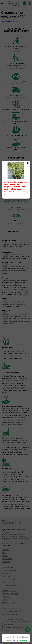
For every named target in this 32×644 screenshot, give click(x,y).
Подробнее (8, 195)
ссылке (16, 640)
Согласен (23, 640)
